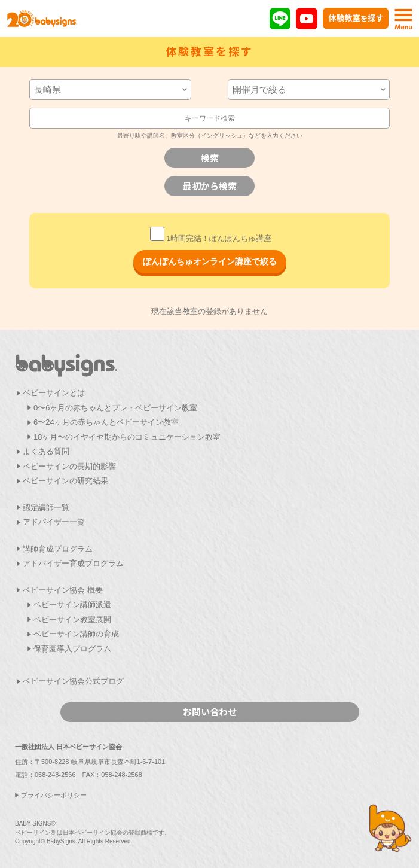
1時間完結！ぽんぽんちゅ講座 (211, 238)
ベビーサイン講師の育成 (76, 634)
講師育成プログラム (58, 549)
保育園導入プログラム (72, 649)
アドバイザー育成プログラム (73, 563)
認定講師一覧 (46, 508)
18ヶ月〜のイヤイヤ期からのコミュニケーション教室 (127, 437)
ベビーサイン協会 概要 (63, 590)
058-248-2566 (55, 775)
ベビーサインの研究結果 (65, 481)
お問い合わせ (210, 712)
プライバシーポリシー (54, 795)
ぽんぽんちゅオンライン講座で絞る (210, 261)
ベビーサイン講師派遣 (72, 604)
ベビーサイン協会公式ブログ (73, 681)
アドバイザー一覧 (54, 522)
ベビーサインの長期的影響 (69, 466)
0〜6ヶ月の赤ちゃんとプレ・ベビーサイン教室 (115, 408)
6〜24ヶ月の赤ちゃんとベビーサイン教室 (106, 422)
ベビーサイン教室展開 (72, 619)
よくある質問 (46, 451)
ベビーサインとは (54, 393)
